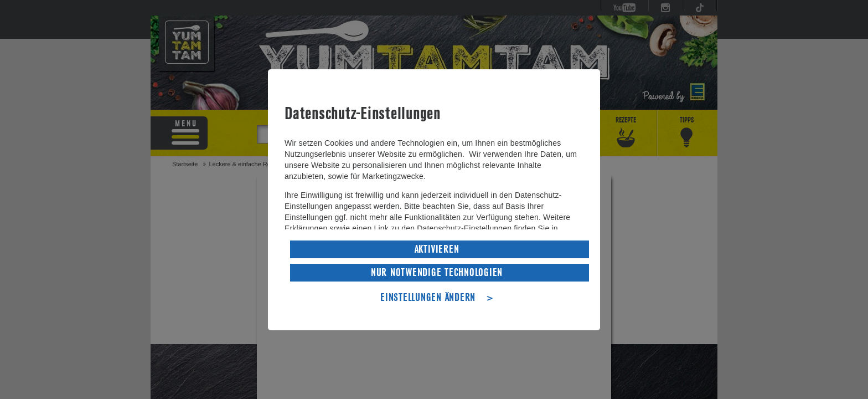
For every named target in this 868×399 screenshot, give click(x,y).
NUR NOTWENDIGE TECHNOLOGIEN (437, 272)
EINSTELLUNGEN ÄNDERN (428, 296)
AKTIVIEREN (437, 248)
